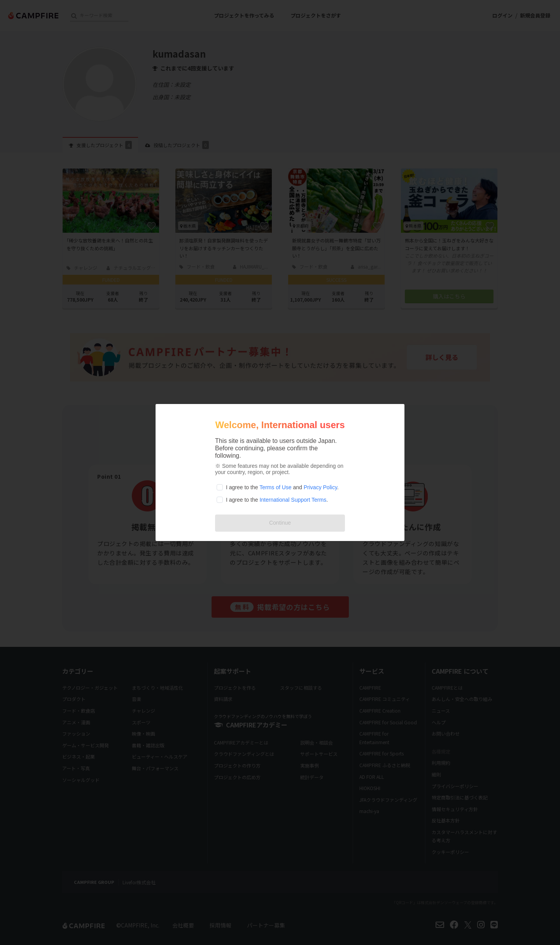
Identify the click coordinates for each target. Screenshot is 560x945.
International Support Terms (293, 500)
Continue (280, 523)
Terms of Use (275, 487)
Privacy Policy (320, 487)
